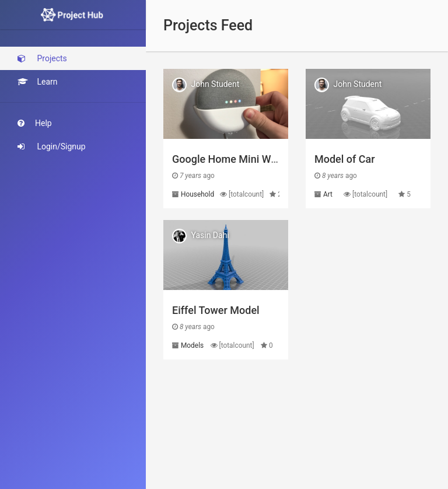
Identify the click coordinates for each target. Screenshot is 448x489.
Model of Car (345, 159)
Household (197, 194)
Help (35, 123)
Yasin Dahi (210, 235)
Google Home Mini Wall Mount (244, 159)
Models (192, 345)
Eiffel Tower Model (216, 310)
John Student (215, 84)
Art (328, 194)
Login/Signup (52, 146)
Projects (42, 58)
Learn (38, 82)
